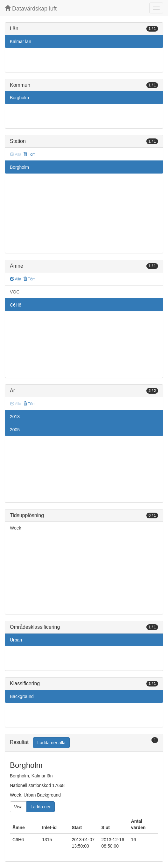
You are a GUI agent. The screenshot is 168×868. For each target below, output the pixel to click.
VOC (15, 292)
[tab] (84, 743)
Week (16, 528)
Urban (16, 640)
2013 (15, 417)
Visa (18, 807)
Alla (16, 279)
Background (22, 696)
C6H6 (16, 305)
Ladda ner (41, 807)
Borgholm (19, 98)
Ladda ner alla (51, 743)
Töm (29, 154)
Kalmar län (21, 41)
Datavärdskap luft (31, 8)
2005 (15, 430)
